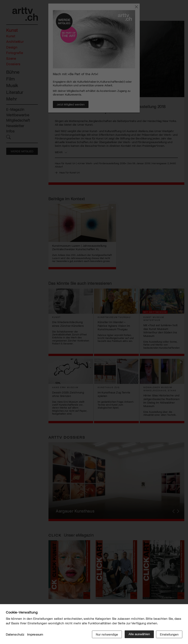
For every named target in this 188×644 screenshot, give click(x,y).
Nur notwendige (105, 634)
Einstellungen (169, 634)
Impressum (35, 635)
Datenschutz (15, 635)
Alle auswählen (138, 634)
